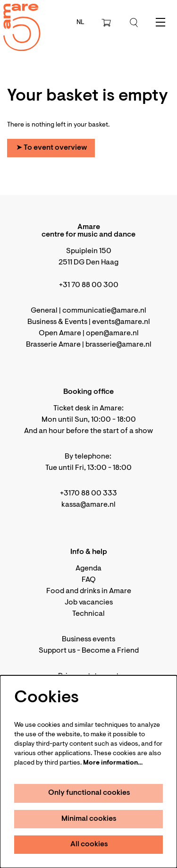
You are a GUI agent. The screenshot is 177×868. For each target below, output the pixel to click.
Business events (88, 639)
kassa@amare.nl (88, 505)
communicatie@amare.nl (104, 311)
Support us (57, 651)
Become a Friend (110, 651)
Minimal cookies (89, 819)
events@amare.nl (121, 322)
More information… (113, 763)
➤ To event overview (51, 148)
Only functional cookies (89, 793)
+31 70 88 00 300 (89, 285)
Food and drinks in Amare (89, 591)
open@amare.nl (112, 333)
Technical (88, 614)
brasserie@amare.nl (118, 345)
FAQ (89, 580)
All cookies (89, 844)
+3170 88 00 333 (88, 494)
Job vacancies (89, 603)
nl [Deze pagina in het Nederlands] (80, 23)
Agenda (88, 569)
